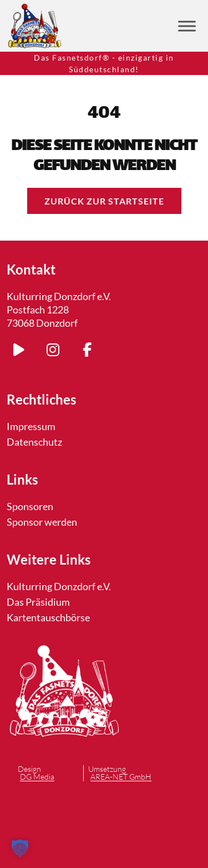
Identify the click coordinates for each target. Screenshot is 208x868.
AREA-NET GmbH (121, 777)
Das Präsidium (38, 602)
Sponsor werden (42, 522)
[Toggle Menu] (187, 26)
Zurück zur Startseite (104, 201)
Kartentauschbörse (48, 617)
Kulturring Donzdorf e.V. (59, 586)
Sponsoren (30, 506)
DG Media (37, 777)
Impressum (31, 426)
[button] (20, 848)
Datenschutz (34, 442)
